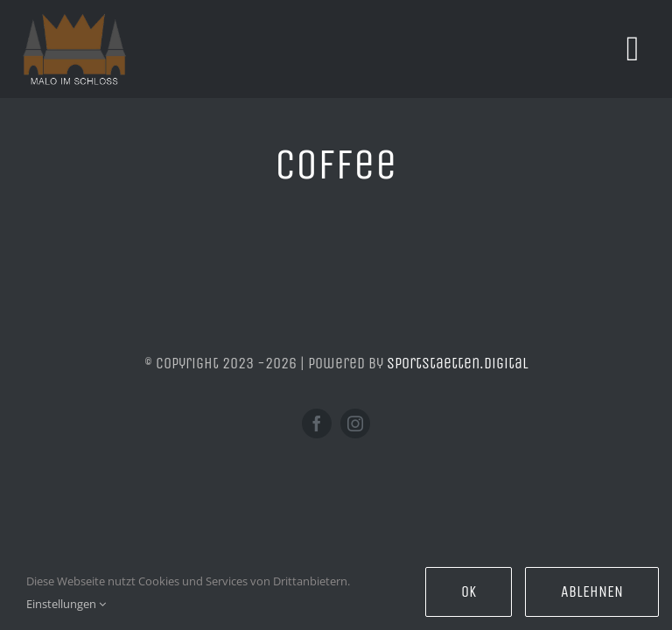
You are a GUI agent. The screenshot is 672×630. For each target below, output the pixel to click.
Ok (469, 591)
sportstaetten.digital (458, 363)
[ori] (74, 21)
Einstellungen (66, 604)
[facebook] (317, 423)
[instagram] (355, 423)
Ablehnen (592, 591)
